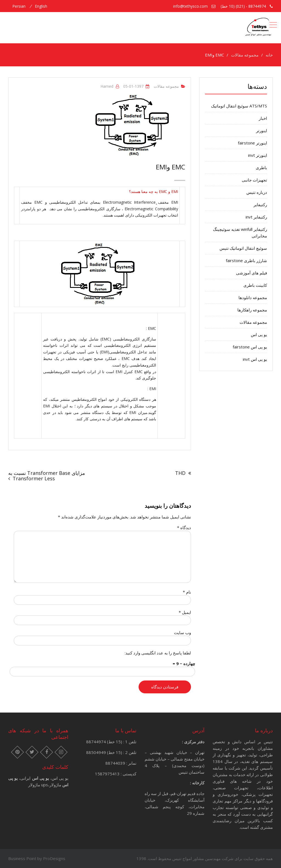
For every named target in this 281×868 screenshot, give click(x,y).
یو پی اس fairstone (250, 347)
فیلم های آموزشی (252, 273)
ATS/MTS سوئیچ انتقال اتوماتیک (239, 106)
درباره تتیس (257, 192)
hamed (107, 86)
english (41, 6)
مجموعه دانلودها (253, 297)
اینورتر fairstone (252, 143)
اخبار (263, 118)
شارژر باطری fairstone (246, 260)
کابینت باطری (255, 285)
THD (180, 473)
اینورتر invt (258, 155)
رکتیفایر (260, 205)
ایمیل (185, 612)
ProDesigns (54, 858)
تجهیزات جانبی (254, 180)
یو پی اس (259, 334)
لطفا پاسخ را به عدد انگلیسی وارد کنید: (158, 653)
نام (187, 592)
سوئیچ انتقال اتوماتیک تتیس (243, 248)
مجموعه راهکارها (252, 310)
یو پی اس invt (255, 359)
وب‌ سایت (182, 632)
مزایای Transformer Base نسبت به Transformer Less (47, 476)
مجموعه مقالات (166, 86)
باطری (261, 168)
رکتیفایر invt (256, 217)
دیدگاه (184, 527)
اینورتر (262, 131)
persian (19, 6)
